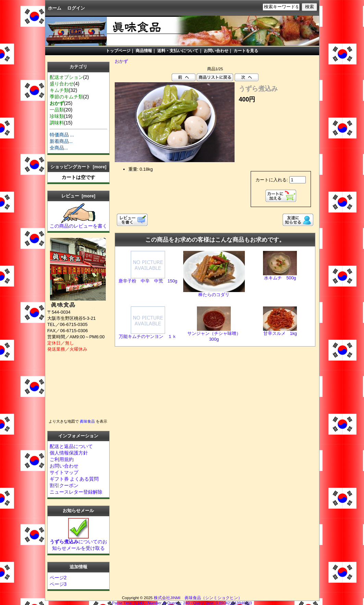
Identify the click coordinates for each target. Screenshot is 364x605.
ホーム (55, 8)
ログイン (76, 8)
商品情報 (144, 51)
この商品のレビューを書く (78, 223)
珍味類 (57, 116)
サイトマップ (64, 472)
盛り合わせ (62, 84)
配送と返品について (71, 446)
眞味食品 (87, 421)
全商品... (59, 148)
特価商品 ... (62, 135)
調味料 (57, 123)
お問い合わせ (216, 51)
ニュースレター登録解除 (76, 492)
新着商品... (61, 141)
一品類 (57, 110)
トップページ (118, 51)
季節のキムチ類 (66, 97)
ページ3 (58, 584)
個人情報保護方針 (69, 453)
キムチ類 (59, 90)
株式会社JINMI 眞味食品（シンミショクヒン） (198, 598)
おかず (121, 61)
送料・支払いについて (177, 51)
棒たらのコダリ (214, 295)
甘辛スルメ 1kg (280, 333)
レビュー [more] (78, 196)
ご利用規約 (62, 459)
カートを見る (246, 51)
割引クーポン (64, 485)
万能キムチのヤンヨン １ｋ (148, 336)
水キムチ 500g (280, 278)
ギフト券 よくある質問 (74, 479)
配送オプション (66, 77)
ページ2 (58, 578)
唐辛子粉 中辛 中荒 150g (148, 281)
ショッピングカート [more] (78, 167)
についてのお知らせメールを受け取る (78, 542)
